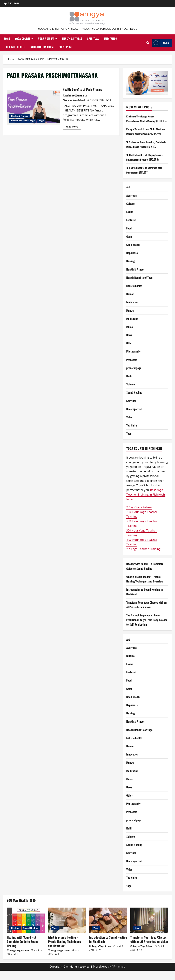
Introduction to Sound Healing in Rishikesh (108, 949)
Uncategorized (134, 418)
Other (129, 353)
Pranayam (132, 369)
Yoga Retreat (46, 39)
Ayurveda (131, 205)
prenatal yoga (134, 377)
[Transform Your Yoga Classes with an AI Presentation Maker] (149, 929)
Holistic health (16, 47)
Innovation (132, 311)
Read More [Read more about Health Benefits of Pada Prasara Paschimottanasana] (73, 127)
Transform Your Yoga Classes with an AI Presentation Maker (149, 949)
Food (129, 237)
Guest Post (65, 47)
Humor (130, 303)
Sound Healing (134, 402)
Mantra (130, 320)
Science (131, 394)
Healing (130, 270)
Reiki (129, 385)
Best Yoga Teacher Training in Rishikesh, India (146, 504)
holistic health (134, 295)
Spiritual (93, 39)
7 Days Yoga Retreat (139, 517)
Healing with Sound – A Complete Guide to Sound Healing (23, 951)
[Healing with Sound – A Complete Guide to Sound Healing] (26, 929)
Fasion (130, 221)
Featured (131, 229)
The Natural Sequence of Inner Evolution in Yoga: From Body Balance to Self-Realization (147, 629)
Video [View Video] (160, 43)
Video (129, 426)
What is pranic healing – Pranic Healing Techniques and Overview (64, 951)
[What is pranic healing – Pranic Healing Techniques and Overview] (67, 929)
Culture (130, 213)
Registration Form (42, 47)
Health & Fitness (72, 39)
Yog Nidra (132, 435)
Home (7, 39)
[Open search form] (148, 43)
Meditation (111, 39)
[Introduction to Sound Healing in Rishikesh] (108, 929)
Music (129, 336)
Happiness (132, 262)
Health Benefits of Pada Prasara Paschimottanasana (33, 107)
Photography (133, 361)
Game (129, 246)
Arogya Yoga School (75, 100)
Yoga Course (23, 39)
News (129, 344)
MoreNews (100, 976)
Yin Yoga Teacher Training (143, 558)
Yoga (41, 121)
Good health (133, 254)
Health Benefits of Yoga (23, 121)
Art (128, 196)
